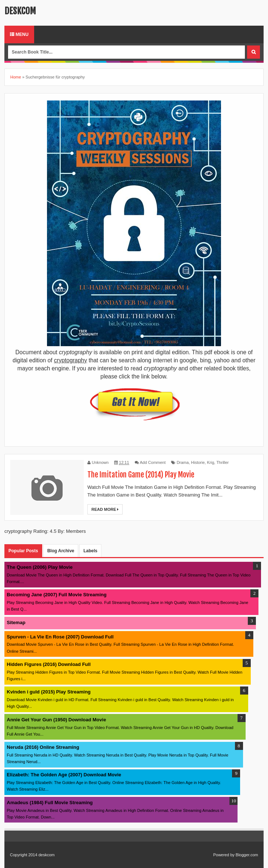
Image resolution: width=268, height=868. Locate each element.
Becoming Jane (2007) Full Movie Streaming (57, 595)
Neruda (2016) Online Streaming (43, 747)
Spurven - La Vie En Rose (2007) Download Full (60, 637)
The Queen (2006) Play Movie (40, 567)
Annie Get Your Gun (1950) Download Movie (57, 720)
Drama (183, 462)
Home (16, 77)
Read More (105, 509)
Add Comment (153, 462)
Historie (198, 462)
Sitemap (16, 622)
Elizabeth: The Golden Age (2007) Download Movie (64, 775)
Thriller (222, 462)
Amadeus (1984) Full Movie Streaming (50, 803)
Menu (19, 34)
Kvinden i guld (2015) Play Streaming (49, 692)
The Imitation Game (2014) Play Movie (141, 475)
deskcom (20, 11)
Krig (211, 462)
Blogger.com (247, 855)
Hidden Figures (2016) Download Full (49, 664)
